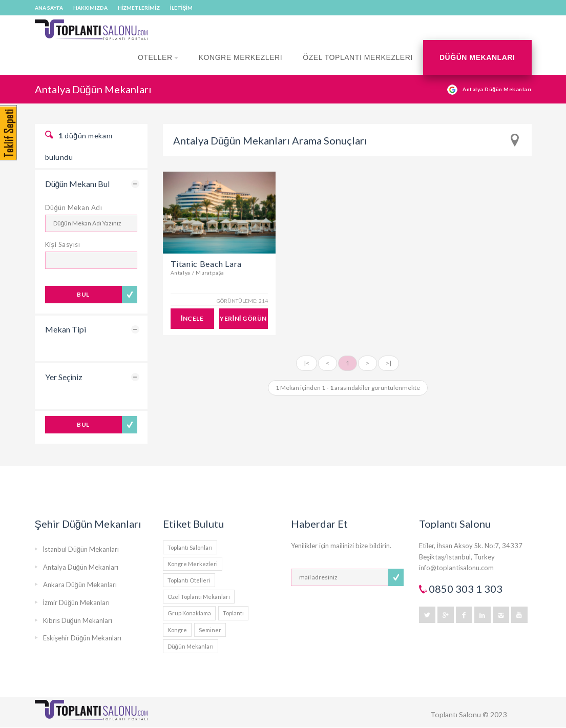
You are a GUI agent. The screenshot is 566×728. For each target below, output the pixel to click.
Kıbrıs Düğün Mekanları (78, 620)
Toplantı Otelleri (189, 580)
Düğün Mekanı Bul (78, 184)
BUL (83, 294)
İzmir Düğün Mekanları (77, 602)
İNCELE (192, 318)
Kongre (177, 630)
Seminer (210, 630)
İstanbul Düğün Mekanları (81, 549)
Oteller (158, 64)
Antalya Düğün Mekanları (81, 567)
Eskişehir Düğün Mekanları (82, 638)
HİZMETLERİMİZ (139, 8)
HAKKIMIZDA (90, 8)
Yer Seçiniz (64, 377)
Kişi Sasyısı (63, 244)
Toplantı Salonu (456, 714)
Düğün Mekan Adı (74, 207)
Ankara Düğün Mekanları (80, 585)
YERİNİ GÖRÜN (243, 318)
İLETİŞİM (181, 8)
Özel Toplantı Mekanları (199, 597)
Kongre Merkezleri (241, 57)
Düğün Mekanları (477, 57)
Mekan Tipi (66, 329)
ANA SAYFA (49, 8)
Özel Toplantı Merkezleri (358, 57)
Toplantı (233, 613)
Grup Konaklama (189, 613)
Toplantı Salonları (190, 547)
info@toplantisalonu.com (456, 568)
